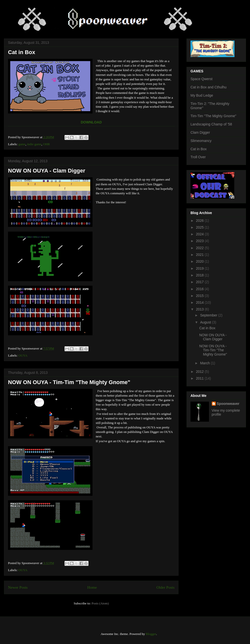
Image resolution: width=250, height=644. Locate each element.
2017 (200, 282)
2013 (200, 309)
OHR (46, 144)
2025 (200, 227)
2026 (200, 221)
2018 (200, 275)
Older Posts (165, 587)
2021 (200, 255)
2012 (200, 372)
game (22, 144)
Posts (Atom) (100, 603)
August (206, 322)
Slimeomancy (201, 141)
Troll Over (198, 157)
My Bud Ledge (202, 95)
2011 (200, 378)
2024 (200, 234)
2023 (200, 241)
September (209, 315)
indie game (34, 144)
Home (92, 587)
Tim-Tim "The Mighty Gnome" (213, 116)
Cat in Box (22, 52)
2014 (200, 302)
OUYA (23, 355)
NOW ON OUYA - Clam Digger (47, 171)
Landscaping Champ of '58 (211, 124)
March (205, 363)
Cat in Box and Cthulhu (208, 87)
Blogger (151, 634)
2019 (200, 268)
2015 (200, 296)
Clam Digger (200, 132)
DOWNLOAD (91, 122)
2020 (200, 261)
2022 (200, 248)
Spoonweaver (228, 404)
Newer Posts (18, 587)
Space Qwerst (201, 79)
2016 (200, 289)
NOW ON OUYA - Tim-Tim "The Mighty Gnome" (69, 382)
